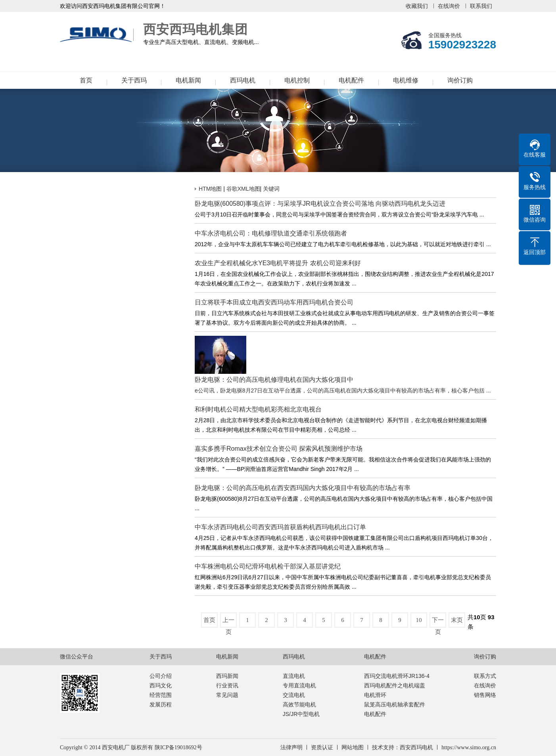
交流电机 (294, 695)
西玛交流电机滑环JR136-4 (397, 676)
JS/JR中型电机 (301, 714)
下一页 (438, 622)
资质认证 (322, 747)
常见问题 (227, 695)
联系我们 (481, 6)
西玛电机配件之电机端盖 (395, 685)
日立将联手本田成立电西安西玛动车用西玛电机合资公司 (274, 302)
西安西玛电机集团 (97, 35)
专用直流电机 (299, 685)
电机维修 (406, 80)
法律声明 (291, 747)
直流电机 (294, 676)
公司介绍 (161, 676)
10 (419, 620)
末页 (457, 620)
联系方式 (485, 676)
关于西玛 (134, 80)
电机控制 (297, 80)
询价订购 (460, 80)
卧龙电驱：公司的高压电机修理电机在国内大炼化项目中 (274, 380)
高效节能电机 (299, 704)
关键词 (271, 189)
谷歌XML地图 (243, 189)
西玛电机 (243, 80)
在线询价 (449, 6)
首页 (86, 80)
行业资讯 (227, 685)
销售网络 (485, 695)
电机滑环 (375, 695)
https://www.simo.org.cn (469, 747)
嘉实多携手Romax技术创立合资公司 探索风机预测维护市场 (279, 449)
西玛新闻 (227, 676)
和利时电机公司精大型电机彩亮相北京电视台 (258, 409)
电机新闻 (188, 80)
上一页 (228, 622)
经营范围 (161, 695)
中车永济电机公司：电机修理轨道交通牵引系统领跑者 (271, 233)
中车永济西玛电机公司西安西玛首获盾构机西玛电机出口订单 (280, 527)
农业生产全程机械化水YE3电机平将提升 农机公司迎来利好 (278, 263)
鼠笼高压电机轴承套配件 (395, 704)
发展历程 (161, 704)
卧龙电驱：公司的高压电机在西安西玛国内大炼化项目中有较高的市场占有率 (303, 488)
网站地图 (353, 747)
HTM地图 (210, 189)
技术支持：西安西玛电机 (403, 747)
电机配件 (351, 80)
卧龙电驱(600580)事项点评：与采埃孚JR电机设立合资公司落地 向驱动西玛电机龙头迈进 (320, 204)
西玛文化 (161, 685)
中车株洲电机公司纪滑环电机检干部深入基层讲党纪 (268, 566)
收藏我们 (417, 6)
